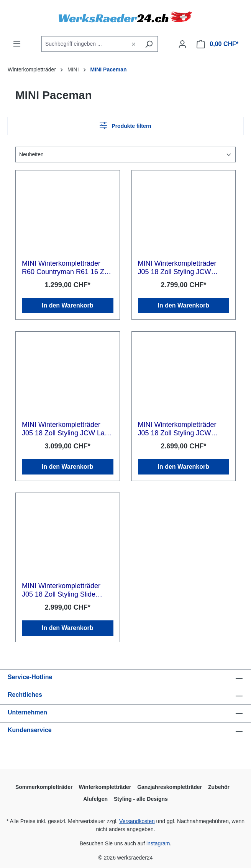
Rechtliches (25, 695)
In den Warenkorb (68, 305)
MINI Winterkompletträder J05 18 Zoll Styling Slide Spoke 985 (61, 590)
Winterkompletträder (105, 787)
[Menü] (17, 44)
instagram (158, 843)
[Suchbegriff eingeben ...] (84, 44)
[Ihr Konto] (182, 44)
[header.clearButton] (134, 44)
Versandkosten (137, 821)
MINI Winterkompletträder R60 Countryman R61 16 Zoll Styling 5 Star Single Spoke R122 (66, 268)
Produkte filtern (125, 125)
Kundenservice (30, 730)
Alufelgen (95, 799)
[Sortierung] (125, 155)
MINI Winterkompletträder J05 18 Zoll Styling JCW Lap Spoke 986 (65, 429)
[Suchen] (149, 44)
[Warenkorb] (217, 44)
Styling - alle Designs (141, 799)
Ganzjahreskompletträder (170, 787)
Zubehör (219, 787)
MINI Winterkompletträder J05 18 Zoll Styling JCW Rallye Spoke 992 (177, 268)
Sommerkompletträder (44, 787)
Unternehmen (27, 712)
